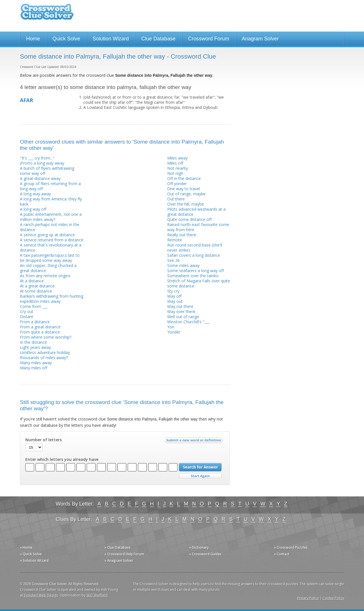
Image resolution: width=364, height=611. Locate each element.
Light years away (35, 347)
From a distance (35, 322)
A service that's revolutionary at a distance (51, 247)
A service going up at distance (47, 235)
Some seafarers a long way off (196, 271)
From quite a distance (40, 332)
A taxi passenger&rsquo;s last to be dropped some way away (50, 258)
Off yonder (177, 184)
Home (33, 39)
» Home (26, 547)
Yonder (174, 332)
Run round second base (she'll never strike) (195, 247)
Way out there (180, 306)
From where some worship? (46, 337)
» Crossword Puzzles (291, 547)
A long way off (33, 209)
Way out (175, 301)
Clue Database (158, 39)
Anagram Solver (260, 39)
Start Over (200, 476)
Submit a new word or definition (194, 442)
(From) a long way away (42, 163)
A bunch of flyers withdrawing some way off (47, 171)
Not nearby (178, 168)
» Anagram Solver (119, 561)
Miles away (177, 158)
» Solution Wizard (34, 561)
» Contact (282, 554)
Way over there (181, 311)
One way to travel (184, 189)
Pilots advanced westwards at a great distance (196, 212)
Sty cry (173, 291)
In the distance (33, 342)
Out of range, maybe (186, 194)
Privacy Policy (308, 598)
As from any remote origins (45, 276)
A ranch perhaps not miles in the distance (50, 227)
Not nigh (175, 173)
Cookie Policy (333, 598)
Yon (171, 327)
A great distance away (40, 178)
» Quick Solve (31, 554)
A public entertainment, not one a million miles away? (51, 217)
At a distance (32, 281)
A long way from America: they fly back (51, 201)
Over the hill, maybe (186, 204)
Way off (174, 296)
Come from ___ (34, 306)
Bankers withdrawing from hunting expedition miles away (52, 299)
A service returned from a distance (52, 240)
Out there (176, 199)
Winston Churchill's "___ (188, 322)
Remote (175, 240)
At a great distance (37, 286)
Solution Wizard (111, 39)
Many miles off (34, 368)
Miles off (175, 163)
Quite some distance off (189, 219)
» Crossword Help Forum (124, 554)
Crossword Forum (209, 39)
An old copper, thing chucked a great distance (48, 268)
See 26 (173, 260)
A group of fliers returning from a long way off (50, 186)
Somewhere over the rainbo (193, 276)
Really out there (182, 235)
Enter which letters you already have (62, 459)
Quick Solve (66, 39)
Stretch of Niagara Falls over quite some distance (199, 283)
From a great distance (40, 327)
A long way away (35, 194)
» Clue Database (117, 547)
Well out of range (183, 317)
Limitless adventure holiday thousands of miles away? (45, 355)
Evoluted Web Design (41, 595)
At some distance (36, 291)
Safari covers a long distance (194, 255)
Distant (27, 317)
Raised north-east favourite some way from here (198, 227)
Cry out (27, 311)
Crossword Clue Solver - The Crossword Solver (47, 14)
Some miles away (183, 265)
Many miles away (36, 363)
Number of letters (44, 440)
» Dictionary (199, 547)
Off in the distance (184, 178)
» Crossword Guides (205, 554)
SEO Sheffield (97, 595)
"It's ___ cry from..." (37, 158)
